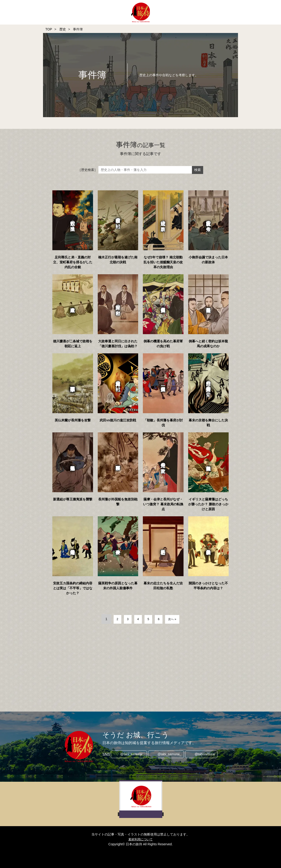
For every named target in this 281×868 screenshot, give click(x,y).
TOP (49, 29)
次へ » (176, 619)
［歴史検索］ (88, 170)
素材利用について (140, 839)
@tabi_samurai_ (131, 755)
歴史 (63, 29)
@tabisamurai (206, 755)
